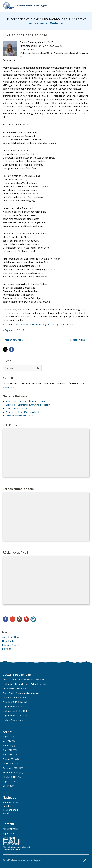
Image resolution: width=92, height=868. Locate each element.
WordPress (33, 619)
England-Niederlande (13, 720)
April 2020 (8, 750)
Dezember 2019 (11, 768)
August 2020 (9, 736)
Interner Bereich (11, 645)
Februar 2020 (9, 759)
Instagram (19, 619)
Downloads (8, 641)
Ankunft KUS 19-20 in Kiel (15, 702)
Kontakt (6, 649)
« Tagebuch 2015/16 (13, 330)
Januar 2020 (8, 763)
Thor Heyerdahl (57, 324)
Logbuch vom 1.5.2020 (14, 706)
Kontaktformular (11, 829)
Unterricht (69, 324)
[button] (5, 349)
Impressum (8, 833)
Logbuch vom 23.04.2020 (15, 715)
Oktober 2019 (10, 777)
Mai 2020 (7, 745)
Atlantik (19, 324)
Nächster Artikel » (78, 340)
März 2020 (8, 754)
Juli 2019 (7, 786)
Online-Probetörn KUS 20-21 (19, 416)
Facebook (6, 619)
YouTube (26, 619)
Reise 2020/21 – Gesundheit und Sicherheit (26, 401)
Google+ (12, 619)
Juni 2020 (7, 741)
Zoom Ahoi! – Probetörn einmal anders (24, 412)
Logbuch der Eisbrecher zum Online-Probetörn (28, 405)
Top (86, 860)
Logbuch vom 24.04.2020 (15, 711)
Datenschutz (9, 838)
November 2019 (11, 772)
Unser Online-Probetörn (17, 408)
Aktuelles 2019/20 (11, 637)
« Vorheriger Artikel (13, 340)
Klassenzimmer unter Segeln (31, 6)
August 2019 (9, 781)
